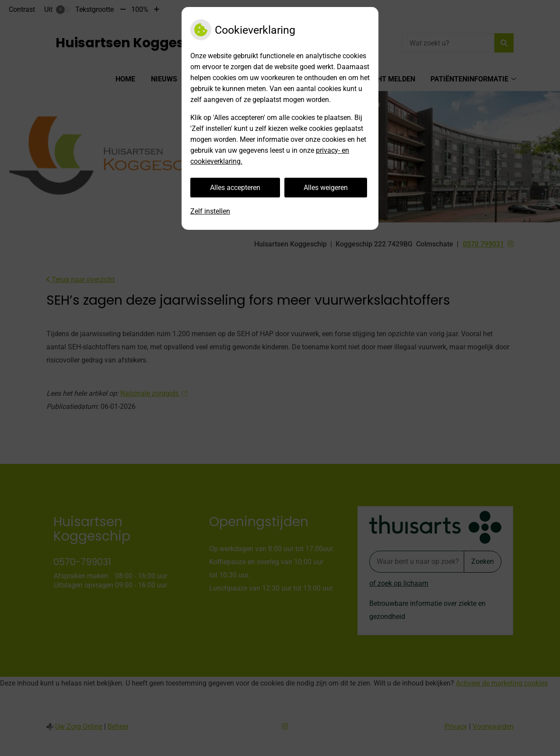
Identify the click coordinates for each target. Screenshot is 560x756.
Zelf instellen (210, 211)
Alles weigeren (326, 188)
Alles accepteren (235, 188)
